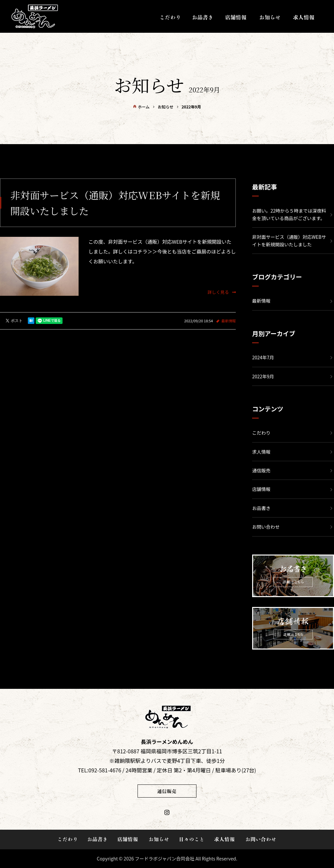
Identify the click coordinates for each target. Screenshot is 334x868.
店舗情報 (261, 489)
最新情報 (229, 321)
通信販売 (261, 470)
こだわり (261, 433)
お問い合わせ (266, 527)
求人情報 (261, 452)
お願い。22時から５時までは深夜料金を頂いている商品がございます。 (289, 214)
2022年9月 (263, 376)
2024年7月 (263, 357)
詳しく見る (222, 292)
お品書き (261, 508)
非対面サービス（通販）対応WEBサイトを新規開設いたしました (289, 240)
